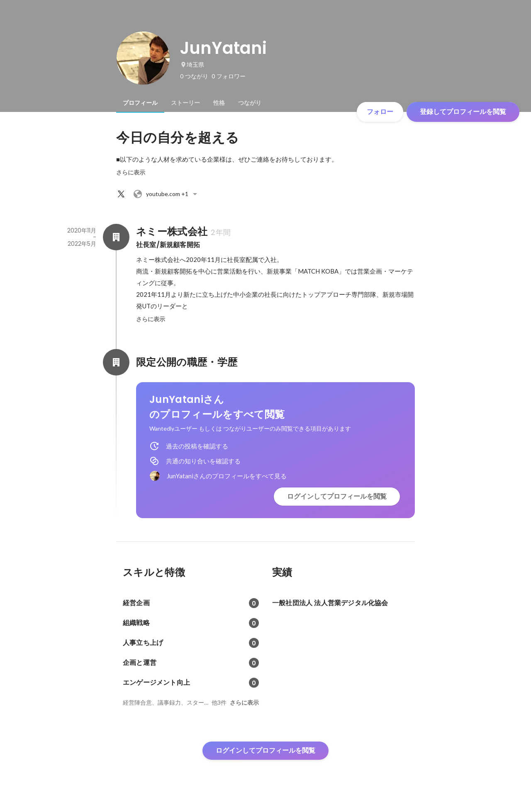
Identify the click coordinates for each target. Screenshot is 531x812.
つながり (250, 103)
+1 (166, 194)
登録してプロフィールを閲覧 (463, 112)
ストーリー (185, 103)
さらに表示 (131, 172)
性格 (219, 103)
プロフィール (140, 103)
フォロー (380, 112)
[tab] (140, 103)
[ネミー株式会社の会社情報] (116, 237)
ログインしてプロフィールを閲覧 (337, 496)
